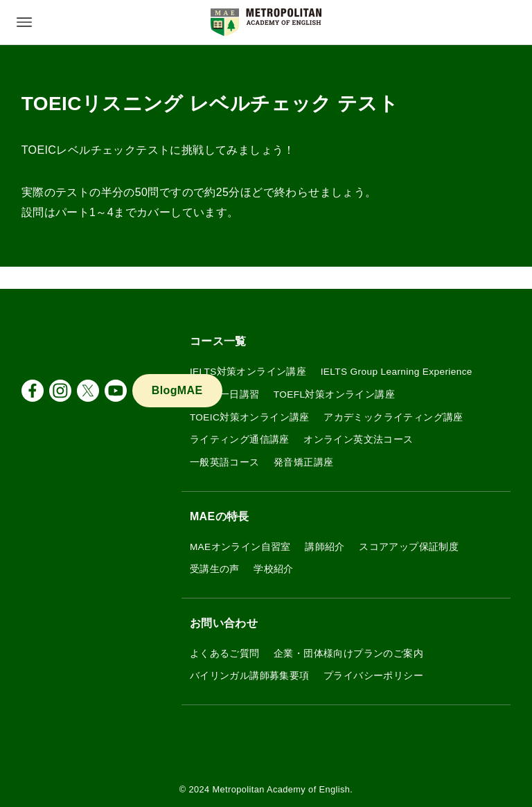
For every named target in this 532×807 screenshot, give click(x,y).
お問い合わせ (224, 623)
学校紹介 (274, 569)
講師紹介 (325, 547)
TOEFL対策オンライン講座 (334, 394)
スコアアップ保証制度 (409, 547)
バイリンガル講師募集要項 (250, 676)
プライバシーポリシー (373, 676)
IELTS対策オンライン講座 (248, 372)
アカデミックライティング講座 (393, 417)
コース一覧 (218, 341)
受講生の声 (215, 569)
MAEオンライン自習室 (240, 547)
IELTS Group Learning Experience (397, 372)
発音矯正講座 (303, 462)
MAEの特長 (220, 516)
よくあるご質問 (225, 654)
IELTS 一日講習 (225, 394)
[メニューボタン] (24, 22)
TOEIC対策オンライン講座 (250, 417)
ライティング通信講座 (240, 440)
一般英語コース (225, 462)
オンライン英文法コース (358, 440)
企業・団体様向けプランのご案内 (348, 654)
